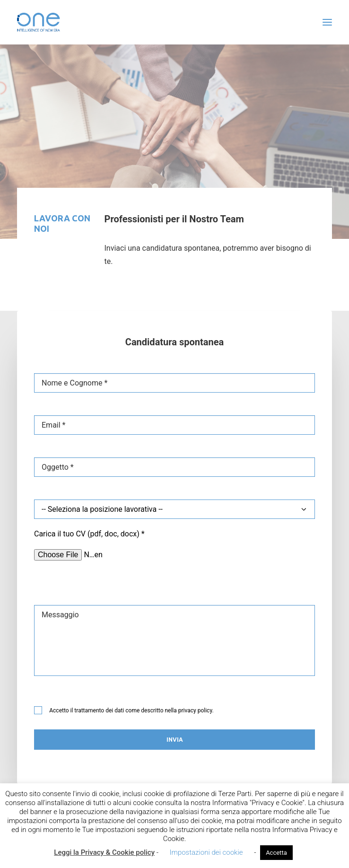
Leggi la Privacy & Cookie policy (104, 852)
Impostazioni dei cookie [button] (206, 852)
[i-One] (39, 22)
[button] (327, 22)
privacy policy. (196, 710)
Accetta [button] (276, 853)
